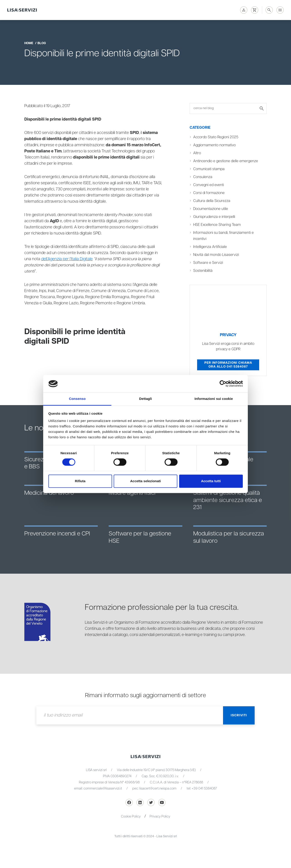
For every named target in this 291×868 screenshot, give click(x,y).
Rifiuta (80, 481)
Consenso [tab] (77, 399)
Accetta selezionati (145, 481)
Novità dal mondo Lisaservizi (216, 255)
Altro (197, 153)
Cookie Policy (131, 816)
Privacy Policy (160, 816)
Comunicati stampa (209, 169)
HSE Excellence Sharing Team (217, 225)
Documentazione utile (211, 209)
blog (42, 43)
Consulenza (203, 177)
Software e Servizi (208, 263)
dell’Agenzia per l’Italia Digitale (67, 259)
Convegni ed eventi (209, 185)
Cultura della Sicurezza (212, 201)
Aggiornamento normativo (214, 145)
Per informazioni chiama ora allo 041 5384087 (228, 365)
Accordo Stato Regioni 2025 (216, 137)
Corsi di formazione (209, 193)
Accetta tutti (211, 481)
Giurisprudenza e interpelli (214, 217)
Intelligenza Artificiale (210, 247)
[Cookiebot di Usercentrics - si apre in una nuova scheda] (223, 384)
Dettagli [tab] (145, 399)
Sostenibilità (203, 271)
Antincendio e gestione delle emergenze (226, 161)
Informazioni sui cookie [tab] (214, 399)
